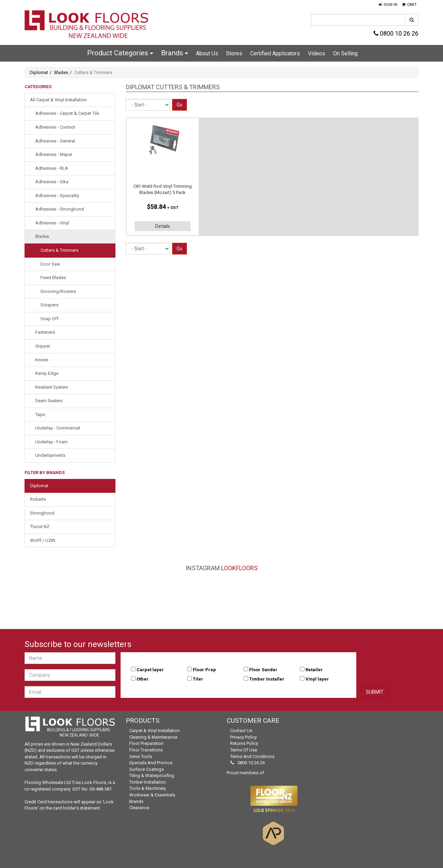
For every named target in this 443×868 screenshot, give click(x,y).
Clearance (139, 808)
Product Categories (120, 53)
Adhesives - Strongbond (60, 209)
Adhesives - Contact (55, 127)
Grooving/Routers (58, 291)
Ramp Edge (47, 373)
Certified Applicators (275, 53)
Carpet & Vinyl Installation (154, 731)
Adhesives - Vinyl (52, 223)
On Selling (345, 53)
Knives (42, 360)
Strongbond (42, 513)
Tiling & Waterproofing (152, 775)
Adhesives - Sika (52, 182)
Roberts (38, 499)
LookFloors (239, 568)
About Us (207, 53)
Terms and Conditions (252, 756)
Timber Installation (148, 782)
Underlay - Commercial (58, 428)
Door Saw (50, 264)
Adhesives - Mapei (54, 154)
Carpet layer (150, 670)
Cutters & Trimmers (59, 250)
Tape (40, 414)
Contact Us (241, 731)
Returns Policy (244, 743)
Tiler (198, 679)
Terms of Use (244, 750)
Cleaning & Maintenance (153, 737)
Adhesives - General (55, 141)
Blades (61, 72)
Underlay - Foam (51, 442)
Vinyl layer (317, 679)
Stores (234, 53)
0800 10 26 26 (396, 33)
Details (163, 226)
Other (143, 679)
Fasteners (45, 332)
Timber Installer (267, 679)
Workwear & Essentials (152, 795)
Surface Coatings (147, 769)
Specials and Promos (151, 763)
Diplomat (39, 72)
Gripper (43, 346)
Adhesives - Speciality (57, 196)
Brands (175, 53)
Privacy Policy (243, 737)
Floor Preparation (146, 743)
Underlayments (50, 455)
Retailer (314, 670)
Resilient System (52, 387)
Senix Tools (141, 756)
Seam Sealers (49, 401)
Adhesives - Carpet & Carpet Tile (67, 113)
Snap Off (49, 319)
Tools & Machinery (148, 788)
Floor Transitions (146, 750)
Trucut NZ (40, 527)
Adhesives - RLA (52, 168)
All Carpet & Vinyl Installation (58, 100)
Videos (317, 53)
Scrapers (49, 305)
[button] (388, 5)
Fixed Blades (53, 278)
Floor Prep (204, 670)
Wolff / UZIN (43, 540)
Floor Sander (263, 670)
